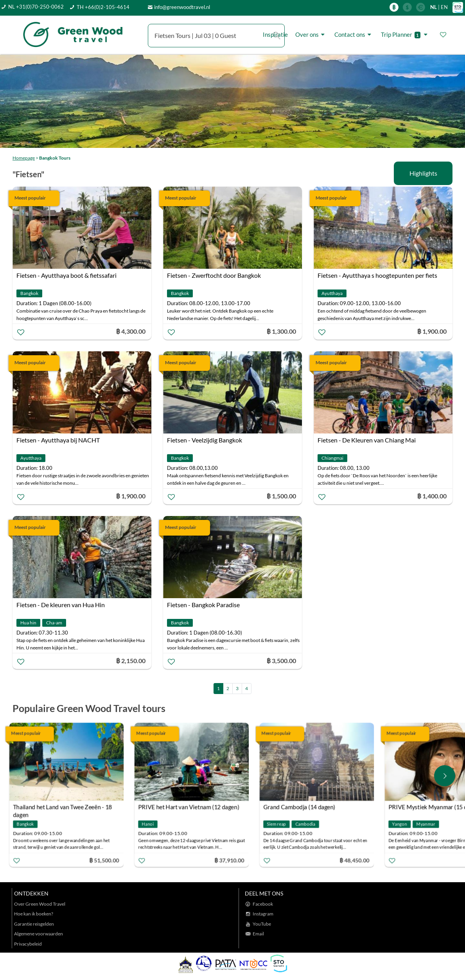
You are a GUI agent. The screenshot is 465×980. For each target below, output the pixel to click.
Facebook (263, 904)
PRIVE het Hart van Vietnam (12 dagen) (192, 807)
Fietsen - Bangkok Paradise (203, 605)
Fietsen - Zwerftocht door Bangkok (214, 275)
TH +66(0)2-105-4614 (103, 7)
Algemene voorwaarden (39, 934)
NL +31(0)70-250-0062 (36, 7)
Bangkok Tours (55, 158)
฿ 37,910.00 (233, 860)
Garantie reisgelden (34, 924)
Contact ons (354, 35)
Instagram (263, 914)
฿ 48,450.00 (358, 860)
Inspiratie (275, 34)
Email (258, 934)
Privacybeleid (28, 944)
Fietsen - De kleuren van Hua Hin (61, 605)
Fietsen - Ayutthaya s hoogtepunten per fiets (377, 275)
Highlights (423, 173)
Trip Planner (405, 35)
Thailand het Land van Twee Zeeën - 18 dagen (66, 808)
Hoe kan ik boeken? (34, 914)
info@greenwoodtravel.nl (182, 7)
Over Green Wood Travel (40, 904)
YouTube (262, 924)
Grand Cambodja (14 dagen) (303, 807)
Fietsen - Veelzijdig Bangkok (205, 440)
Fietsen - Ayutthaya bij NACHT (58, 440)
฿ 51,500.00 (108, 860)
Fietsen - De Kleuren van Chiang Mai (367, 440)
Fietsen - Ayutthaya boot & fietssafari (66, 275)
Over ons (311, 35)
